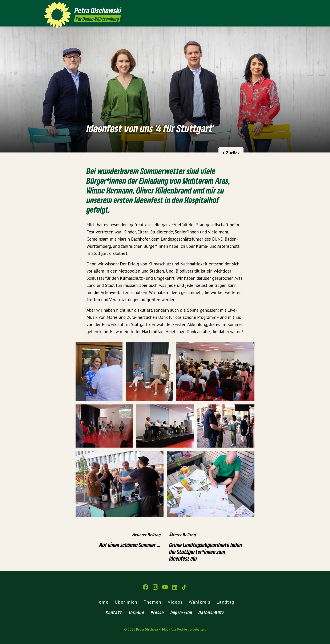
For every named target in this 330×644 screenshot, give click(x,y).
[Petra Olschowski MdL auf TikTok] (284, 6)
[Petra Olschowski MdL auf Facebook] (259, 6)
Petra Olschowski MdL (152, 629)
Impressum (181, 612)
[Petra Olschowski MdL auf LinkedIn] (278, 6)
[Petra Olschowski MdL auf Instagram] (265, 6)
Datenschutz (211, 612)
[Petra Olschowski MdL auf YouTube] (271, 6)
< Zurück (231, 153)
